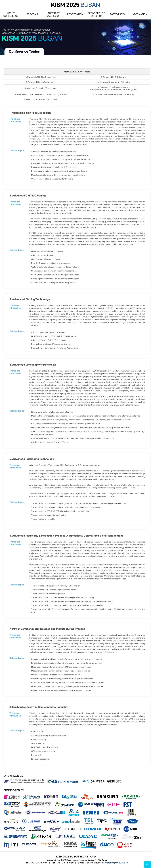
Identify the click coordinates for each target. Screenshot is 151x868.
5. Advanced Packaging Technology (40, 91)
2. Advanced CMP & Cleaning (114, 79)
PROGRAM (32, 14)
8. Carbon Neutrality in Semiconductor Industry (113, 97)
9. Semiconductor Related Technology (40, 102)
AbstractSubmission (54, 15)
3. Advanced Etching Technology (40, 84)
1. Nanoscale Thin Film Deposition (40, 79)
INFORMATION (140, 14)
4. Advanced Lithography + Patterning (114, 84)
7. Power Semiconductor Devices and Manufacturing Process (40, 97)
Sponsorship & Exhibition (97, 15)
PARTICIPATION (118, 14)
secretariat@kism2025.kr (115, 863)
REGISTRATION (75, 14)
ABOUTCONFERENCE (11, 15)
